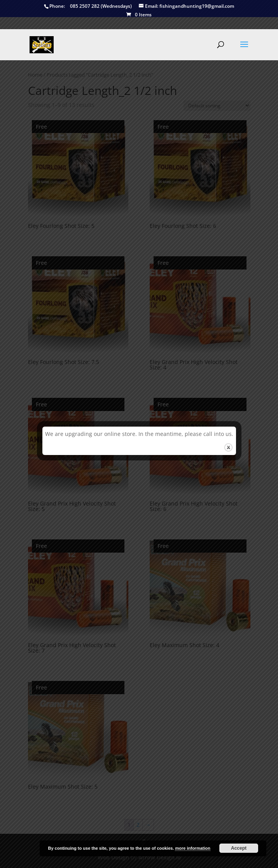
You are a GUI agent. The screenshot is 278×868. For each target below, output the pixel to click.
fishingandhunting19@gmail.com (186, 6)
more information (192, 848)
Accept (239, 848)
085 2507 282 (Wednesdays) (88, 6)
